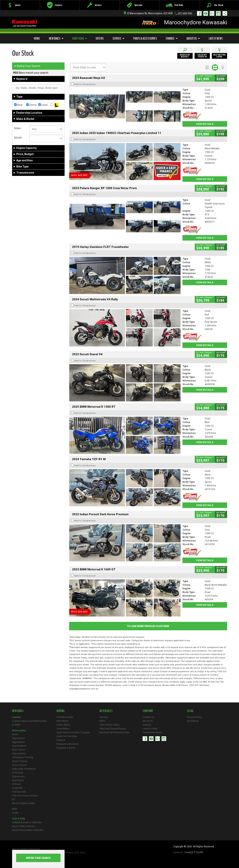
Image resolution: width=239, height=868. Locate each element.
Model (18, 138)
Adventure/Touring (23, 757)
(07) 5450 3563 (185, 13)
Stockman (18, 773)
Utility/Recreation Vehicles (27, 822)
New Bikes (56, 38)
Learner (16, 717)
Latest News (216, 38)
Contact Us (149, 717)
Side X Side (19, 819)
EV (14, 799)
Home (37, 38)
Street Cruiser (20, 761)
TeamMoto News (152, 732)
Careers (147, 725)
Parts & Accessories (145, 38)
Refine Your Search (27, 66)
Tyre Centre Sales (110, 725)
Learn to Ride (150, 729)
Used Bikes (63, 729)
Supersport (18, 738)
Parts (102, 721)
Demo (31, 105)
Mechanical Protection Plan (115, 732)
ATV (14, 809)
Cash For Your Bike (67, 736)
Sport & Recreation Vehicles (28, 830)
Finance (172, 38)
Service (118, 38)
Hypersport (18, 742)
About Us (193, 38)
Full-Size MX (19, 792)
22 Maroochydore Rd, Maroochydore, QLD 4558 (148, 13)
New (18, 105)
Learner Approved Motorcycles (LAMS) (30, 723)
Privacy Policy (194, 717)
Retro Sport (18, 750)
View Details (205, 124)
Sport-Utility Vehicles (24, 826)
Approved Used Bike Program (73, 732)
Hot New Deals (65, 717)
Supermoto (18, 776)
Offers (100, 38)
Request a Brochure (68, 744)
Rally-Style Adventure (24, 769)
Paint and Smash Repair (113, 729)
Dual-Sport (18, 780)
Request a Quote (66, 748)
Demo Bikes (63, 725)
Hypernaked (19, 753)
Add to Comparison (85, 84)
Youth (15, 813)
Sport (15, 734)
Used (43, 105)
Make (18, 128)
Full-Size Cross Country (25, 796)
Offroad (16, 784)
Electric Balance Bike (24, 803)
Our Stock (80, 38)
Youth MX (17, 788)
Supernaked (19, 746)
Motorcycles (19, 730)
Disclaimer (193, 721)
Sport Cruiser (19, 765)
